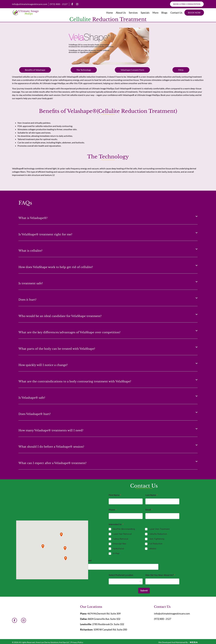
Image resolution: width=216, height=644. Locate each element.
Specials (145, 13)
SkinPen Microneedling (124, 529)
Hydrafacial (118, 549)
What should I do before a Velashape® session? (51, 447)
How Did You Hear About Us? (160, 575)
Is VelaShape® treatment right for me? (45, 234)
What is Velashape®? (33, 218)
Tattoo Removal (120, 539)
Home (110, 13)
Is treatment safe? (31, 283)
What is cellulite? (30, 251)
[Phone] (126, 516)
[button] (108, 216)
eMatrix (153, 549)
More (155, 13)
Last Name (151, 495)
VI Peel (116, 554)
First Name (115, 495)
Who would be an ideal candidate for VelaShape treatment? (60, 316)
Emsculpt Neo (119, 544)
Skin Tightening (157, 539)
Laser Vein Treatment (159, 529)
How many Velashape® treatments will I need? (51, 430)
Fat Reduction (156, 544)
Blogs (164, 13)
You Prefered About (82, 561)
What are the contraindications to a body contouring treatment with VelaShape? (75, 381)
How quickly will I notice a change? (43, 365)
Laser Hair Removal (122, 534)
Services (133, 13)
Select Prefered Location (121, 575)
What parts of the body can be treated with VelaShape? (57, 349)
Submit (144, 591)
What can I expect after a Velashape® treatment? (52, 463)
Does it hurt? (27, 300)
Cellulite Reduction (158, 534)
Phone (113, 510)
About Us (121, 13)
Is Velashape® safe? (32, 398)
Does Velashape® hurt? (35, 414)
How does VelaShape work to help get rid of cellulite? (56, 267)
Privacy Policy (77, 642)
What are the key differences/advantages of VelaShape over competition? (69, 332)
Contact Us (176, 13)
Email (149, 510)
